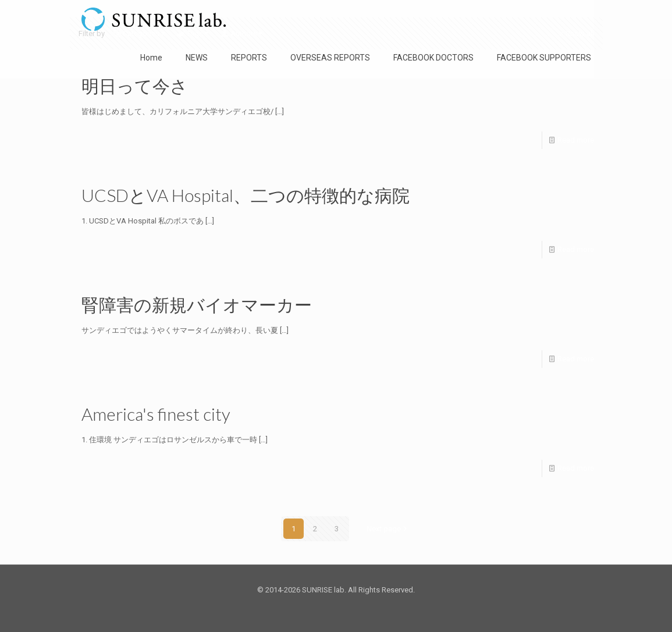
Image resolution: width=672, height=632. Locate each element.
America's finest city (156, 414)
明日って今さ (135, 86)
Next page (387, 529)
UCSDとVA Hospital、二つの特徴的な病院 (246, 195)
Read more (576, 140)
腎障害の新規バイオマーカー (197, 304)
